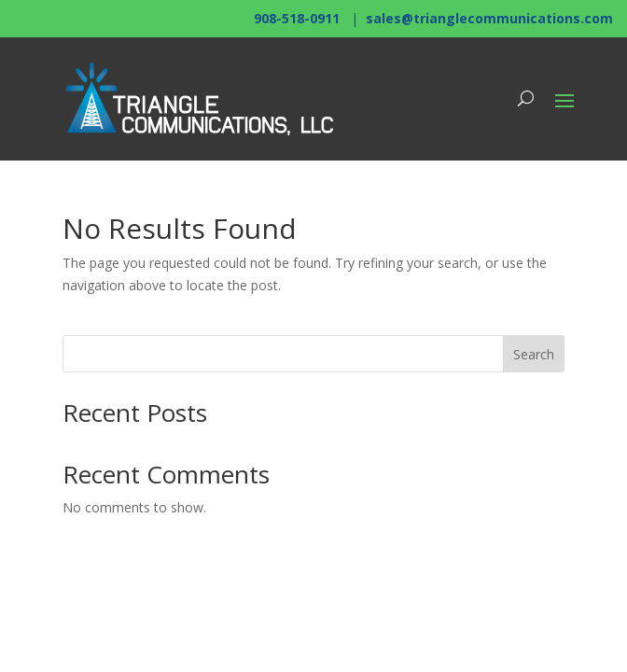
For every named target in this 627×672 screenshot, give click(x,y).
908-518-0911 (297, 18)
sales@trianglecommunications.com (489, 18)
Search (534, 354)
